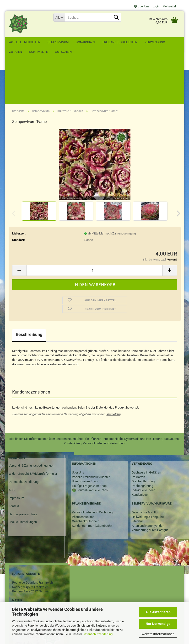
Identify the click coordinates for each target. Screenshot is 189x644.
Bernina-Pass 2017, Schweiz (31, 548)
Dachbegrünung (142, 443)
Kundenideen (140, 451)
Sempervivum (58, 42)
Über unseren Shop (85, 438)
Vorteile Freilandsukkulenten (91, 434)
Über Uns (142, 6)
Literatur (137, 478)
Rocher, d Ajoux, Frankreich (30, 544)
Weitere (151, 42)
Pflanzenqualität (83, 474)
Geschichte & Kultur (145, 469)
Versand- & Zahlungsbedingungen (31, 422)
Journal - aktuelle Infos (92, 447)
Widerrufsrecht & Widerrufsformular (33, 430)
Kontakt (14, 463)
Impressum (16, 455)
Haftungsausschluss (23, 471)
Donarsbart (86, 42)
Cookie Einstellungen (23, 479)
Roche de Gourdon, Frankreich (32, 539)
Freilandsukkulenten (120, 42)
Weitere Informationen (158, 634)
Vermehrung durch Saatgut (150, 487)
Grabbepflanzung (143, 438)
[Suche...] (59, 17)
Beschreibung (29, 291)
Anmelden (113, 371)
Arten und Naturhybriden (148, 482)
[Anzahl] (95, 227)
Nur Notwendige (158, 624)
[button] (177, 170)
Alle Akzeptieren (158, 612)
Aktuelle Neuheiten (25, 42)
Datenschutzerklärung (98, 634)
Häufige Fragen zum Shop (89, 443)
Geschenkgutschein (86, 478)
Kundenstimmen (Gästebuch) (92, 482)
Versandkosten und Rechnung (92, 469)
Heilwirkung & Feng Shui (148, 474)
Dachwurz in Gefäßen (146, 429)
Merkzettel (169, 6)
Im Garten (138, 434)
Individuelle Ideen (143, 447)
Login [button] (156, 6)
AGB (12, 447)
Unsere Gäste (21, 562)
